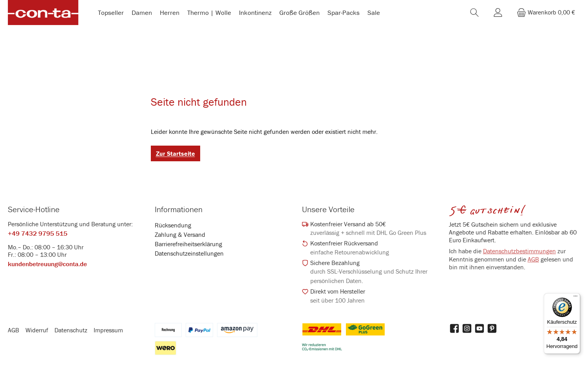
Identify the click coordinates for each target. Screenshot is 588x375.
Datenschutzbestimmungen (519, 253)
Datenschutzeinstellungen (189, 255)
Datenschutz (71, 332)
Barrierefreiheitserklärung (188, 246)
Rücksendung (173, 227)
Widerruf (37, 332)
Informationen (179, 211)
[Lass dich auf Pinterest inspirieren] (492, 330)
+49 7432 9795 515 (38, 235)
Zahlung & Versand (180, 236)
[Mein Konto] (498, 14)
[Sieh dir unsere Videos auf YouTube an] (479, 330)
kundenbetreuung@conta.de (47, 266)
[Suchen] (474, 14)
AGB (533, 261)
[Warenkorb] (546, 14)
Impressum (108, 332)
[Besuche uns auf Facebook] (454, 330)
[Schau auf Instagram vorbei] (467, 330)
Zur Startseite (175, 155)
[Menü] (575, 298)
